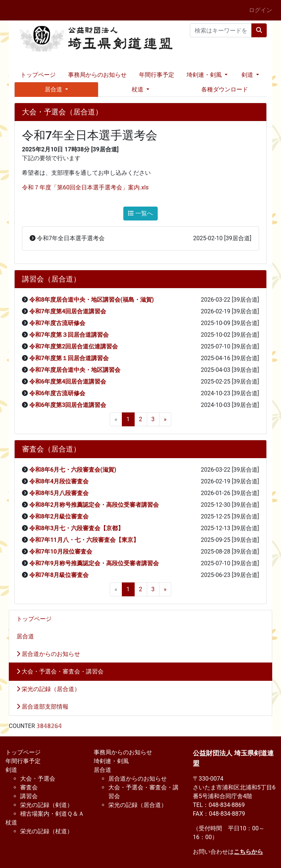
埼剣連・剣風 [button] (205, 75)
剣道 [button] (248, 75)
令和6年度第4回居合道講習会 (68, 382)
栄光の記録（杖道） (46, 831)
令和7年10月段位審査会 (61, 552)
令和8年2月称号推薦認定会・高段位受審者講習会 (94, 505)
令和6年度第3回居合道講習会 (68, 405)
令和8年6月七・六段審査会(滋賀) (73, 470)
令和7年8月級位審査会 (59, 575)
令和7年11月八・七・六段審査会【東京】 (84, 540)
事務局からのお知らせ (97, 75)
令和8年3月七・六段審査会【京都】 (76, 528)
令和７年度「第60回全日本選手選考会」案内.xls (85, 187)
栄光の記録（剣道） (46, 805)
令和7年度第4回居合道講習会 (68, 311)
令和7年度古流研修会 (57, 323)
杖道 (11, 822)
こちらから (248, 852)
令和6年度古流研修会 (57, 393)
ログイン (261, 10)
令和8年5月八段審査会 (59, 493)
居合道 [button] (54, 89)
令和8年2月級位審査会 (59, 516)
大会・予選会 (38, 779)
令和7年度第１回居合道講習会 (69, 358)
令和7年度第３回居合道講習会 (69, 335)
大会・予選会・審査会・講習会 (60, 671)
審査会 (29, 787)
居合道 (25, 636)
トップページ (38, 75)
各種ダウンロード (225, 89)
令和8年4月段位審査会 (59, 481)
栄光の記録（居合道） (48, 689)
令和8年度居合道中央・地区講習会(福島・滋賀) (91, 300)
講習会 (29, 796)
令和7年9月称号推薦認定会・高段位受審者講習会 (94, 563)
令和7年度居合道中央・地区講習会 (75, 370)
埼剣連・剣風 (111, 761)
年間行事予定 (157, 75)
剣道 (11, 770)
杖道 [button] (138, 89)
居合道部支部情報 (42, 707)
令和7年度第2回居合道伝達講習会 (74, 346)
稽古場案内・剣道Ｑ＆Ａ (52, 814)
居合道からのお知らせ (48, 654)
